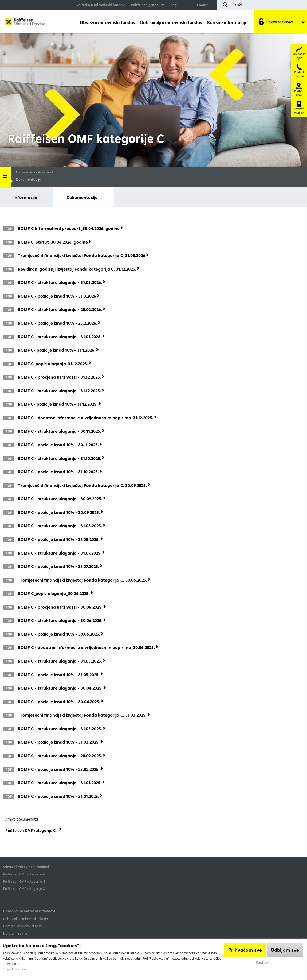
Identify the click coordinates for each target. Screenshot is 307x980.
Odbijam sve (285, 950)
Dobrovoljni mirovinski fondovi (172, 22)
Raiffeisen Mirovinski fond (25, 23)
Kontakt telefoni (299, 71)
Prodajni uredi (299, 90)
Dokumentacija (82, 197)
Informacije (25, 197)
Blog (173, 5)
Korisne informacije (227, 22)
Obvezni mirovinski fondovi (108, 22)
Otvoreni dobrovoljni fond (22, 926)
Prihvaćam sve (245, 950)
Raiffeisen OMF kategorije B (24, 881)
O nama (202, 5)
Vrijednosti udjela (299, 53)
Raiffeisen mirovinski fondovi (101, 5)
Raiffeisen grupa (145, 5)
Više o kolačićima (15, 969)
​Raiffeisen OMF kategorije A (24, 874)
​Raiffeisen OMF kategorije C (24, 889)
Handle (5, 176)
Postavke (264, 962)
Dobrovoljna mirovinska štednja (27, 919)
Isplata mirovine (15, 933)
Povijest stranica (299, 108)
